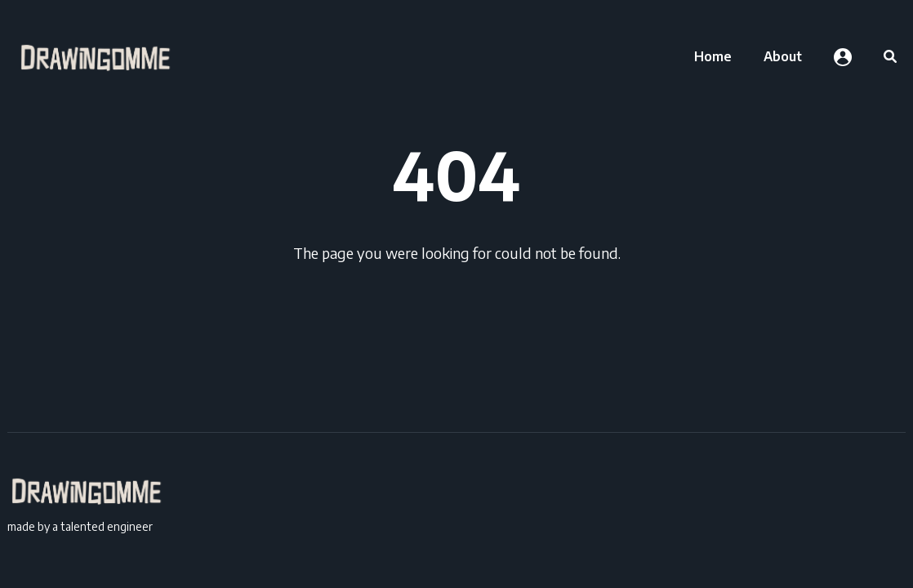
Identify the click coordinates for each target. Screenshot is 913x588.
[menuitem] (713, 56)
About (783, 56)
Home (713, 56)
